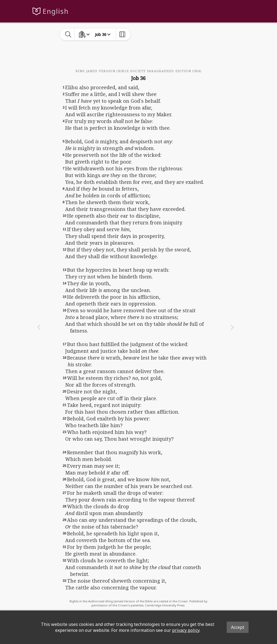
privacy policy (186, 630)
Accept (238, 627)
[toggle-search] (68, 34)
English (56, 11)
